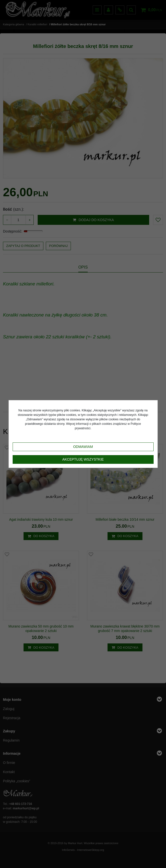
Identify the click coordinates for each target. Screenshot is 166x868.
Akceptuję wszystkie (83, 459)
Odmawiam (83, 447)
